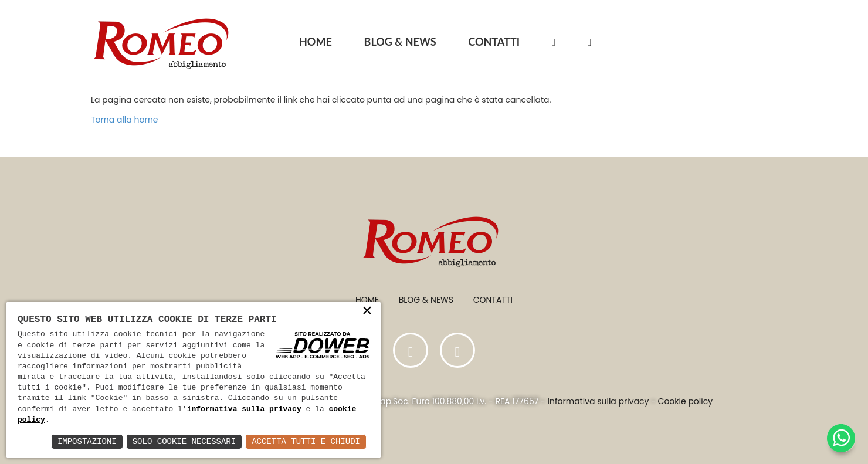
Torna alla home (125, 120)
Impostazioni (87, 441)
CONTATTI (494, 42)
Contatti (493, 300)
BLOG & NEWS (400, 42)
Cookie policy (686, 401)
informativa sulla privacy (244, 409)
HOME (316, 42)
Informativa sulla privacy (599, 401)
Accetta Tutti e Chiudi (306, 441)
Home (367, 300)
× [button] (367, 314)
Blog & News (426, 300)
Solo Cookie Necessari (184, 441)
